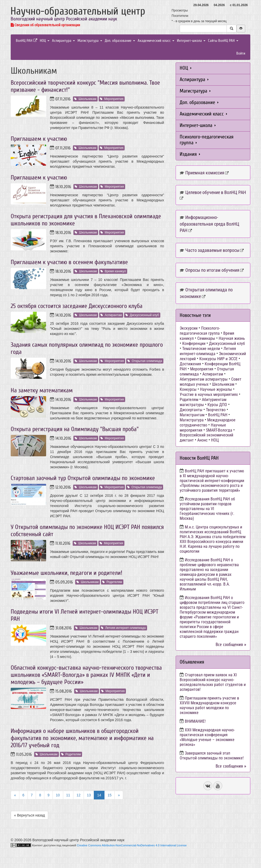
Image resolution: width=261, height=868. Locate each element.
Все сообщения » (231, 645)
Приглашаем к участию (39, 139)
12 (79, 795)
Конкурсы (188, 389)
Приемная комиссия (205, 173)
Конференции (194, 344)
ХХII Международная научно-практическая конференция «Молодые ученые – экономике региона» (207, 737)
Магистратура (90, 41)
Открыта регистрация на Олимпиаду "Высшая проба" (75, 429)
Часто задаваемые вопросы (212, 250)
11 (68, 795)
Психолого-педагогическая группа (207, 140)
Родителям (112, 582)
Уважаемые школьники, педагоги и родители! (67, 573)
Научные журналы (216, 389)
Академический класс (156, 41)
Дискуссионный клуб (142, 315)
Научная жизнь (232, 338)
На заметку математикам (42, 390)
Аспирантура (63, 41)
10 (58, 795)
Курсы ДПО (217, 405)
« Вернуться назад (29, 815)
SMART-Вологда (219, 430)
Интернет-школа (191, 41)
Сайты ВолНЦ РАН (223, 41)
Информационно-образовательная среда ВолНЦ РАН (210, 224)
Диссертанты (191, 410)
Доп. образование (120, 41)
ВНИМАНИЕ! (195, 721)
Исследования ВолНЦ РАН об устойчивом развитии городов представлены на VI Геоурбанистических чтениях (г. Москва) (207, 509)
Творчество (216, 410)
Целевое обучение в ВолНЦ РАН (216, 192)
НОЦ (45, 41)
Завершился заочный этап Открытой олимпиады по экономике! (212, 756)
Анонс (202, 440)
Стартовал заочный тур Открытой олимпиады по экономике (83, 478)
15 (110, 795)
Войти (241, 53)
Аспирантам (111, 315)
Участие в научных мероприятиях (209, 394)
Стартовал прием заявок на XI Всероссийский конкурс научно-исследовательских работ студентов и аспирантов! (213, 682)
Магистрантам (192, 415)
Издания (190, 154)
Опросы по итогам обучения (212, 270)
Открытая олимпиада (145, 361)
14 (99, 795)
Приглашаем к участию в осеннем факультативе (69, 262)
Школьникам (85, 99)
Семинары (206, 338)
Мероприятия (112, 99)
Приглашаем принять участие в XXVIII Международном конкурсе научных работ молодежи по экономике (209, 705)
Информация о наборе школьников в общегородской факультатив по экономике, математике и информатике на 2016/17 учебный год (82, 738)
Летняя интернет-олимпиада (123, 628)
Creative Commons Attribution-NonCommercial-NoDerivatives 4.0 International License (132, 845)
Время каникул (113, 271)
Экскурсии (189, 328)
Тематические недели (201, 349)
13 (89, 795)
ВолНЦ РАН (27, 41)
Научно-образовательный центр (78, 11)
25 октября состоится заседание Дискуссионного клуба (77, 306)
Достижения (190, 364)
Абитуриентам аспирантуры (204, 379)
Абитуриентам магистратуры (203, 402)
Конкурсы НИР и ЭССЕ (218, 359)
